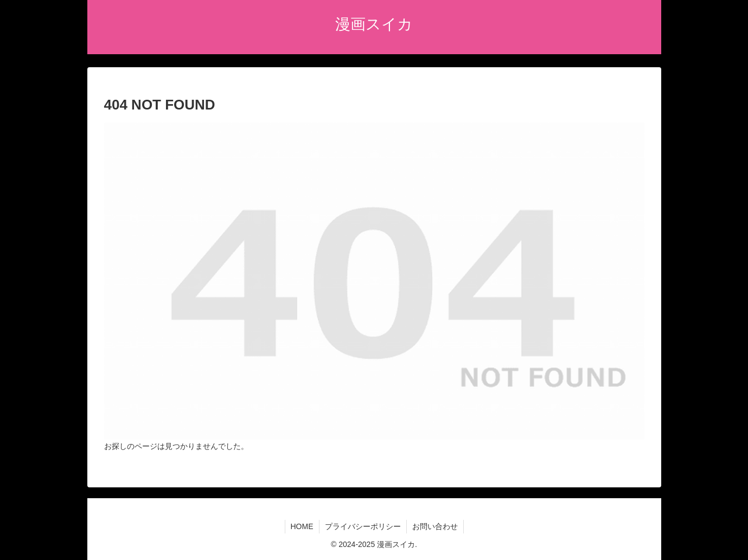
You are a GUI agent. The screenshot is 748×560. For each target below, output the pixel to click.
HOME (302, 526)
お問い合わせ (435, 526)
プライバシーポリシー (363, 526)
